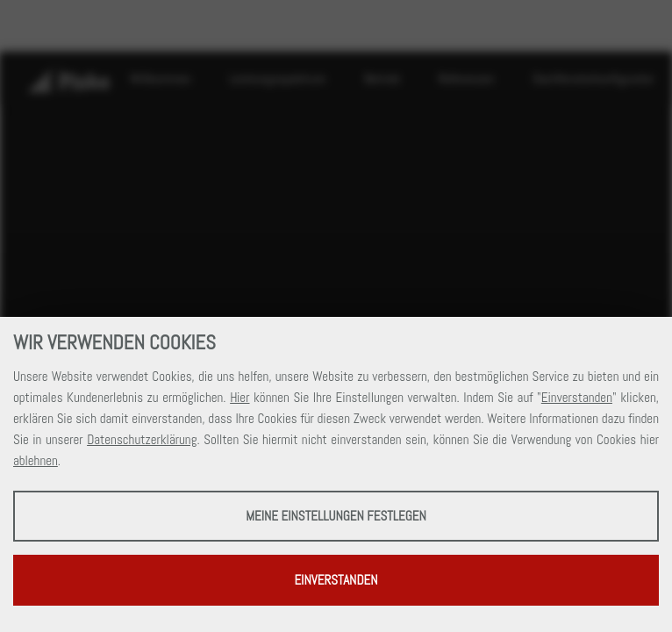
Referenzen (467, 79)
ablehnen (36, 460)
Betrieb (382, 79)
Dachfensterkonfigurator (593, 79)
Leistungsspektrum (277, 79)
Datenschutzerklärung (142, 439)
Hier (239, 397)
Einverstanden (577, 397)
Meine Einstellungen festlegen (336, 516)
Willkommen (161, 79)
